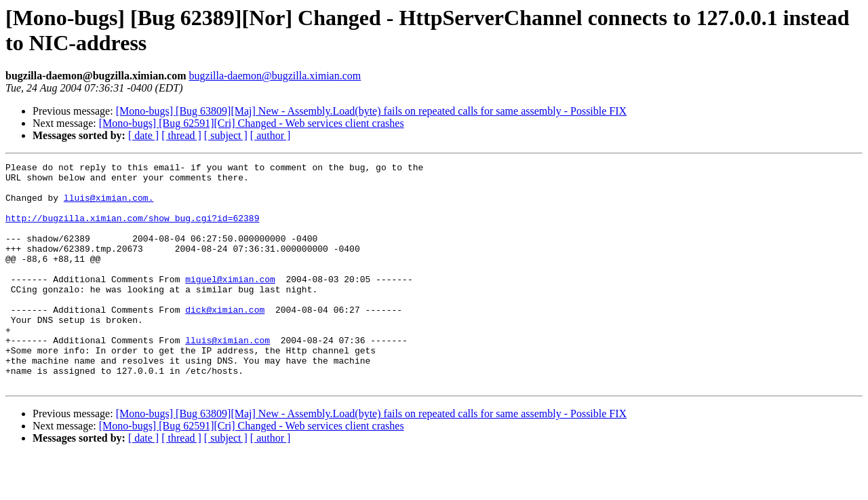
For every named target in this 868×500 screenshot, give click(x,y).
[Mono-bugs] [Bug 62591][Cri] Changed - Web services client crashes (252, 123)
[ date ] (143, 135)
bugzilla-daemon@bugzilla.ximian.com (275, 76)
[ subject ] (226, 135)
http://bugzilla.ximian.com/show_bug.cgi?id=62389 (132, 230)
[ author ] (271, 135)
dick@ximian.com (225, 340)
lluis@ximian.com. (109, 206)
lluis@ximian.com (228, 377)
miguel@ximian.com (230, 303)
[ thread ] (181, 135)
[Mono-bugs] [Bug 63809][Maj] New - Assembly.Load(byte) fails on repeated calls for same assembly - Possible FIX (371, 111)
